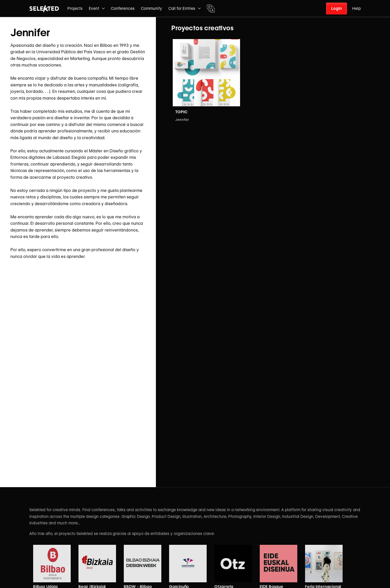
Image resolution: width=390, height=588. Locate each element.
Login (337, 9)
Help (356, 9)
